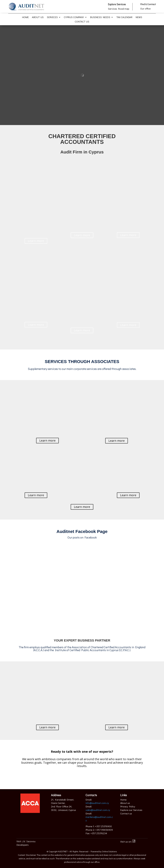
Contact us (82, 22)
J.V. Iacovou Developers (26, 843)
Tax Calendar (124, 17)
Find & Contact (148, 4)
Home (25, 17)
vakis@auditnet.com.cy (98, 810)
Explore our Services (131, 810)
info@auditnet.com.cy (97, 803)
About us (38, 17)
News (139, 17)
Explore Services (117, 4)
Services (52, 17)
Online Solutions (109, 851)
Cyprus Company (74, 17)
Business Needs (100, 17)
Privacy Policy (128, 806)
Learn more (36, 241)
